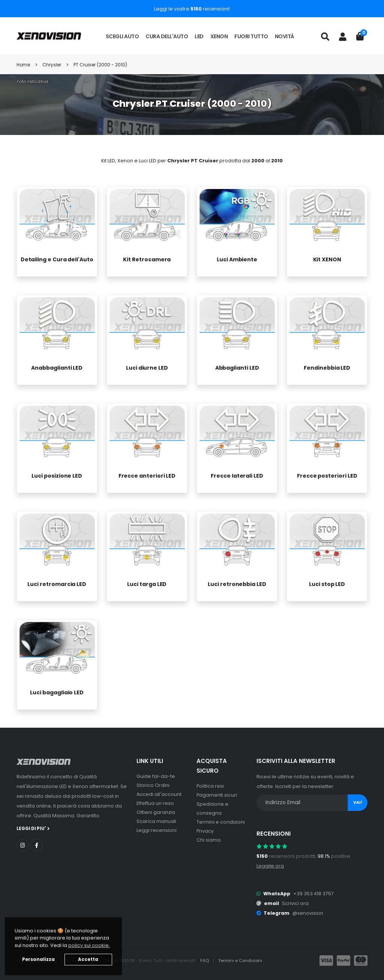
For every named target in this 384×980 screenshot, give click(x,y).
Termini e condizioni (221, 822)
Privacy (205, 831)
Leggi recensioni (157, 830)
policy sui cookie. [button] (89, 945)
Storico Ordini (153, 785)
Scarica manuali (156, 821)
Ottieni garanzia (156, 812)
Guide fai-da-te (156, 776)
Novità (285, 36)
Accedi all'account (159, 794)
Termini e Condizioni (240, 961)
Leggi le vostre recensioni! (192, 9)
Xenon (219, 36)
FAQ (205, 961)
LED (199, 36)
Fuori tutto (251, 36)
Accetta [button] (88, 959)
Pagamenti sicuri (217, 795)
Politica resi (210, 786)
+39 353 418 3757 (313, 894)
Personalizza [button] (38, 959)
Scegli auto (122, 36)
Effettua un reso (155, 803)
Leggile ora (270, 866)
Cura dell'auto (167, 36)
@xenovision (308, 913)
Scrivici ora (295, 903)
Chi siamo (209, 840)
